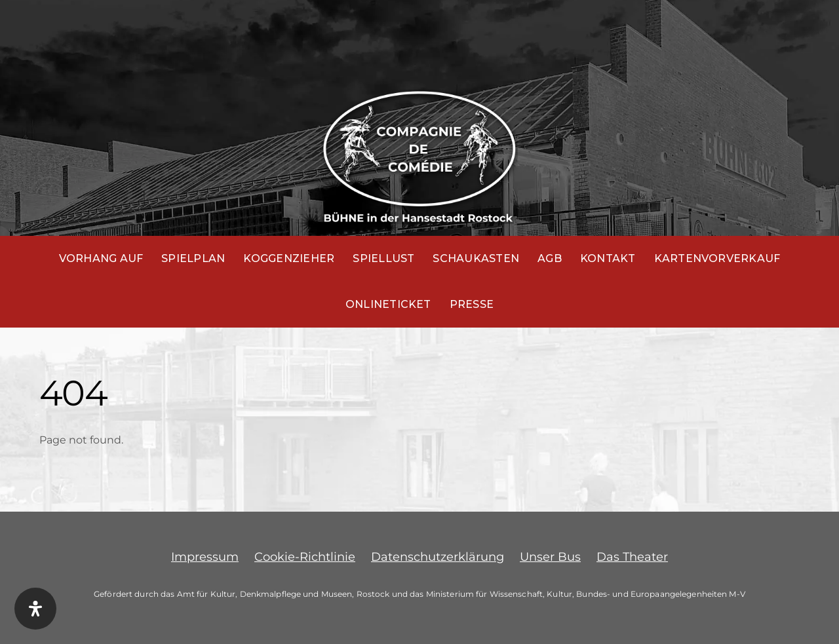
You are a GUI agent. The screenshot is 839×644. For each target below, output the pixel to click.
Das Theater (632, 557)
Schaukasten (476, 258)
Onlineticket (388, 304)
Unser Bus (550, 557)
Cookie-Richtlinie (305, 557)
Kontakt (608, 258)
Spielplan (193, 258)
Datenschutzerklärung (438, 557)
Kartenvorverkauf (717, 258)
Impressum (205, 557)
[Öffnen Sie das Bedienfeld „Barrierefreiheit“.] (35, 609)
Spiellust (383, 258)
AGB (550, 258)
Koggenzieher (289, 258)
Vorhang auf (101, 258)
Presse (472, 304)
